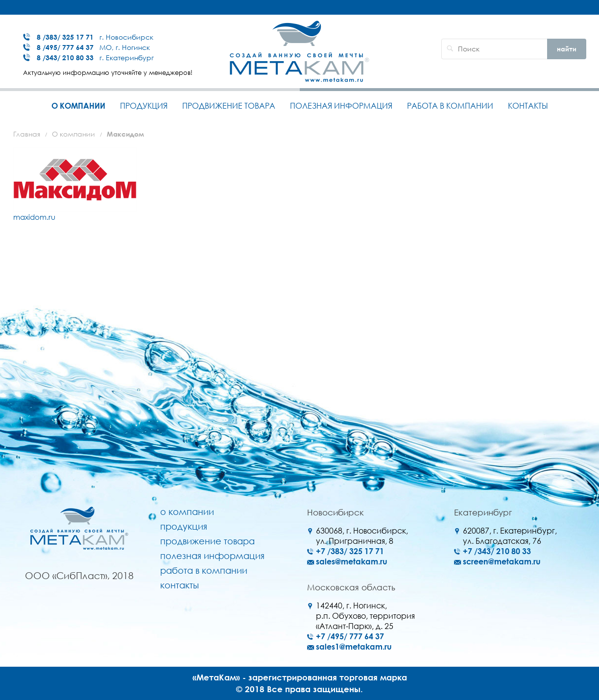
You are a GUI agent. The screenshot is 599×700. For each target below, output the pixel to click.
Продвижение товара (229, 106)
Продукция (144, 106)
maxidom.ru (34, 217)
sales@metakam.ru (352, 561)
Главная (27, 134)
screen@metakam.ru (502, 561)
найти (567, 49)
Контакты (528, 106)
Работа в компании (450, 106)
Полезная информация (341, 106)
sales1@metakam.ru (354, 647)
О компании (78, 106)
